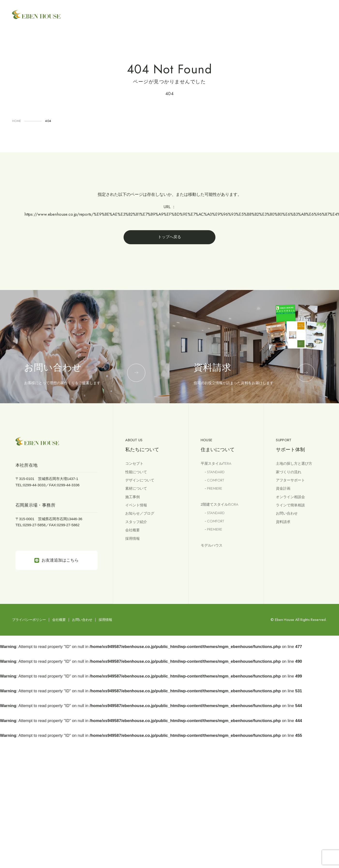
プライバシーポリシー (29, 620)
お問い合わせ (287, 513)
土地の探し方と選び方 (294, 463)
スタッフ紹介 (136, 522)
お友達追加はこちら (56, 560)
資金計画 (283, 488)
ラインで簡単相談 (290, 505)
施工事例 (133, 497)
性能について (136, 472)
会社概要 (133, 530)
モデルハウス (212, 545)
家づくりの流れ (289, 472)
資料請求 (283, 522)
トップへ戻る (169, 237)
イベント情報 (136, 505)
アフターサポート (290, 480)
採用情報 (133, 538)
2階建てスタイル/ (220, 504)
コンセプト (134, 463)
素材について (136, 488)
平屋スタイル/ (216, 464)
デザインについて (140, 480)
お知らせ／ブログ (140, 513)
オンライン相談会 (290, 497)
